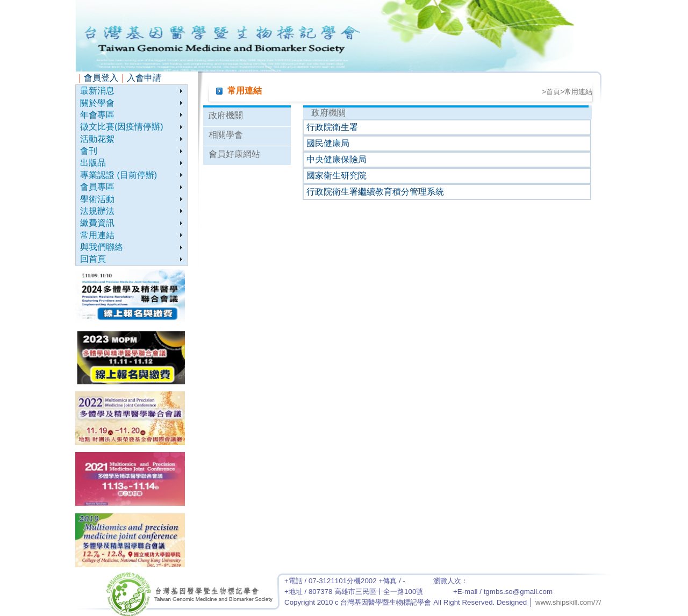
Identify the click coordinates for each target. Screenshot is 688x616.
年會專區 (97, 115)
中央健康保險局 (336, 159)
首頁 (553, 92)
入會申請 (144, 78)
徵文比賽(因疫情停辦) (122, 127)
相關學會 (226, 135)
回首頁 (93, 259)
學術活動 (97, 199)
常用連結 (97, 235)
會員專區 (97, 187)
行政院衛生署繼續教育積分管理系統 (375, 192)
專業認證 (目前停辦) (119, 175)
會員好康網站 (234, 154)
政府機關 (226, 115)
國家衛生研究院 (336, 176)
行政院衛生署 (332, 127)
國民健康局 (328, 143)
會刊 (89, 151)
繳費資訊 (97, 223)
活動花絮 (97, 139)
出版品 (93, 163)
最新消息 (97, 91)
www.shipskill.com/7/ (568, 602)
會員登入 (101, 78)
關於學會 (97, 103)
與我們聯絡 (102, 247)
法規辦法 (97, 211)
